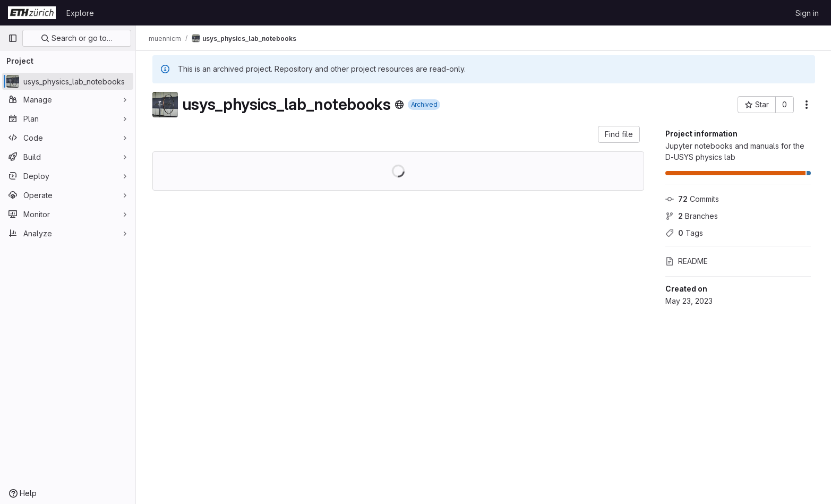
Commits (692, 199)
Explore (80, 13)
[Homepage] (32, 13)
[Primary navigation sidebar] (13, 38)
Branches (692, 216)
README (687, 261)
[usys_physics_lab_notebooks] (68, 81)
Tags (684, 233)
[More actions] (807, 105)
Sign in (807, 13)
